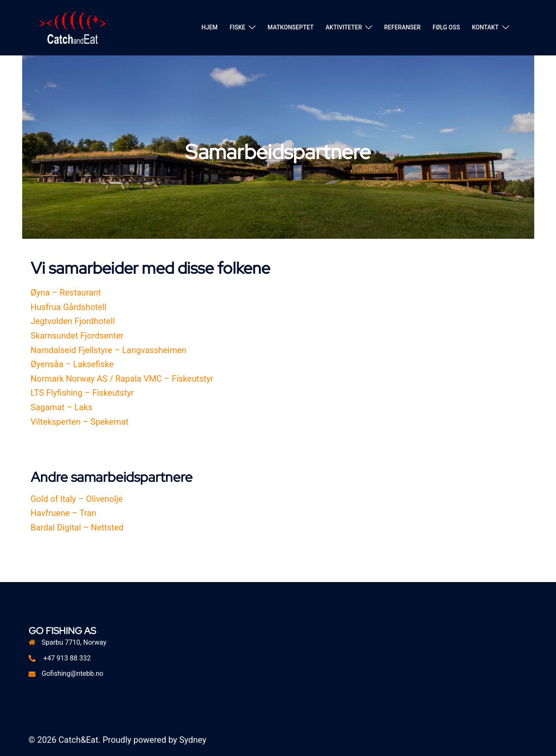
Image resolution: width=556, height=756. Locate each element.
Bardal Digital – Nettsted (77, 527)
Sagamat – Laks (62, 407)
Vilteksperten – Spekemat (80, 422)
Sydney (193, 740)
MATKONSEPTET (291, 27)
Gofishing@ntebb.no (73, 673)
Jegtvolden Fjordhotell (73, 321)
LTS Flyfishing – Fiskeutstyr (82, 393)
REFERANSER (402, 27)
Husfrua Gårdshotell (69, 307)
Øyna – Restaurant (66, 293)
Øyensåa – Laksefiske (72, 364)
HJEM (210, 27)
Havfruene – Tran (64, 513)
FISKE (237, 27)
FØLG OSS (446, 27)
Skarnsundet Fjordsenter (77, 336)
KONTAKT (485, 27)
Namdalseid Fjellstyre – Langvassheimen (109, 350)
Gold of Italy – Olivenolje (77, 499)
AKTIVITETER (344, 27)
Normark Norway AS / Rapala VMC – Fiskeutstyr (122, 379)
